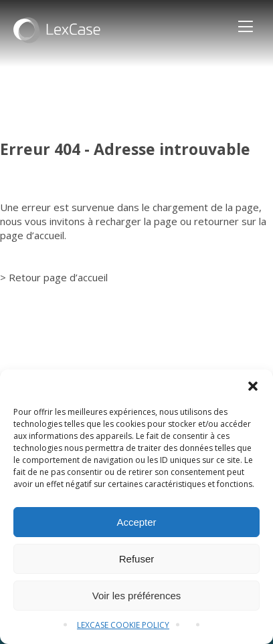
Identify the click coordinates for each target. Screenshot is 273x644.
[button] (253, 386)
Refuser (137, 559)
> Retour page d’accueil (54, 277)
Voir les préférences (137, 596)
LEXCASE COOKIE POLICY (123, 625)
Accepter (136, 522)
